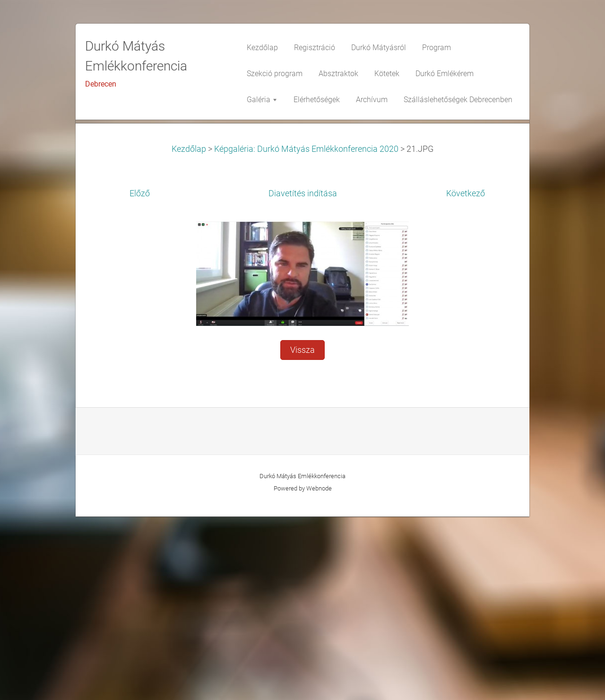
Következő (466, 377)
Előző (140, 377)
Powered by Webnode (303, 672)
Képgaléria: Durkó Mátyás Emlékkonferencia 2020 (306, 332)
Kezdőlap (189, 332)
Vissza (302, 534)
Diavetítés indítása (303, 377)
